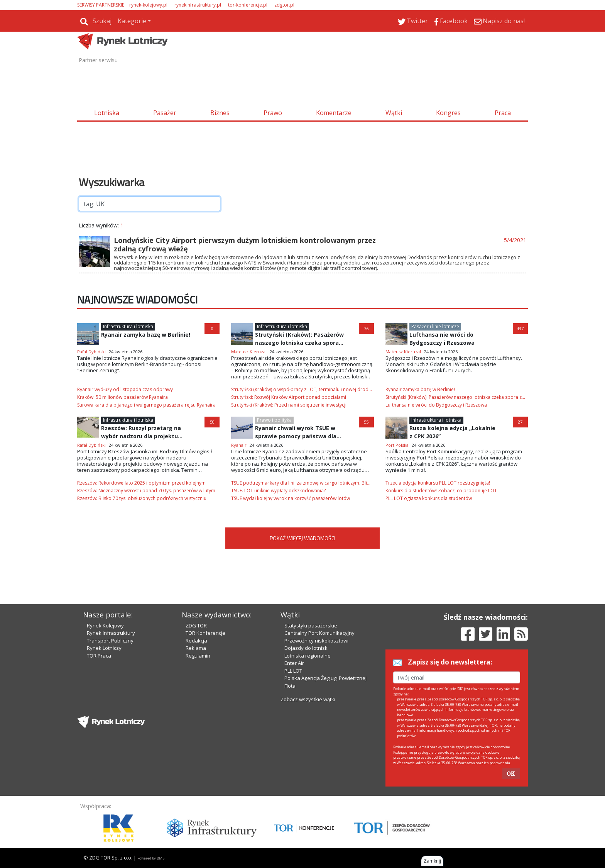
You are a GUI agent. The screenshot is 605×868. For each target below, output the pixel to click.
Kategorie (132, 21)
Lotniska (107, 113)
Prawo (273, 113)
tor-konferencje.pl (248, 5)
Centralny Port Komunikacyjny (319, 633)
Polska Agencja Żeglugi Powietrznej (325, 678)
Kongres (448, 113)
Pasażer (165, 113)
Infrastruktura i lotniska (128, 326)
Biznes (220, 113)
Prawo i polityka (274, 420)
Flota (290, 686)
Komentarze (334, 113)
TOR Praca (99, 656)
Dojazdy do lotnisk (306, 648)
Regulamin (198, 656)
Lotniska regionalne (308, 656)
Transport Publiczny (110, 641)
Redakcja (196, 641)
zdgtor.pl (284, 5)
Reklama (196, 648)
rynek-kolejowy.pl (148, 5)
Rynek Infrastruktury (111, 633)
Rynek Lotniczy (104, 648)
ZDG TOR (196, 626)
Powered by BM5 (151, 858)
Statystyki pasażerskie (311, 626)
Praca (503, 113)
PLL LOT (293, 671)
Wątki (394, 113)
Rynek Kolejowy (105, 626)
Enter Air (294, 663)
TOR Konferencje (205, 633)
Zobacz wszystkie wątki (308, 699)
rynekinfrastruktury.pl (198, 5)
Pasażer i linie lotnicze (435, 326)
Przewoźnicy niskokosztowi (316, 641)
